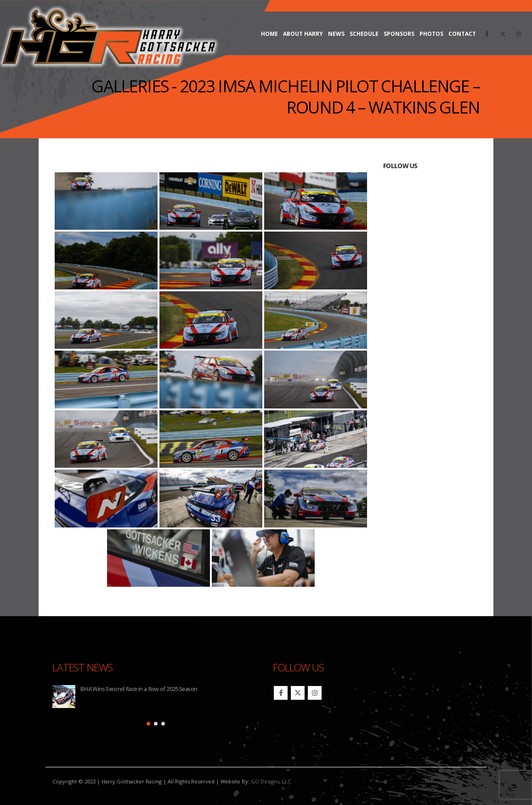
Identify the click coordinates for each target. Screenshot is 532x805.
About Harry (303, 34)
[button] (148, 724)
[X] (503, 34)
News (336, 34)
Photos (431, 34)
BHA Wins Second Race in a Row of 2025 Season (139, 689)
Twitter (298, 693)
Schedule (364, 34)
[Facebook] (487, 34)
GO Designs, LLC (271, 781)
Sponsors (399, 34)
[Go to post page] (64, 697)
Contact (462, 34)
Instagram (315, 693)
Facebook (281, 693)
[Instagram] (518, 34)
